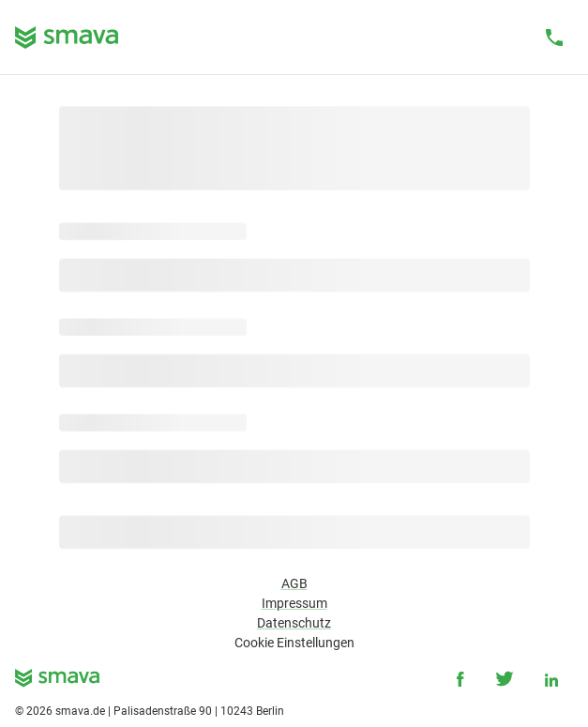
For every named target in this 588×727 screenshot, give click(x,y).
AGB (294, 583)
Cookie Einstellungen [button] (294, 643)
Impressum (294, 603)
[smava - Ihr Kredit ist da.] (57, 682)
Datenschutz (294, 623)
